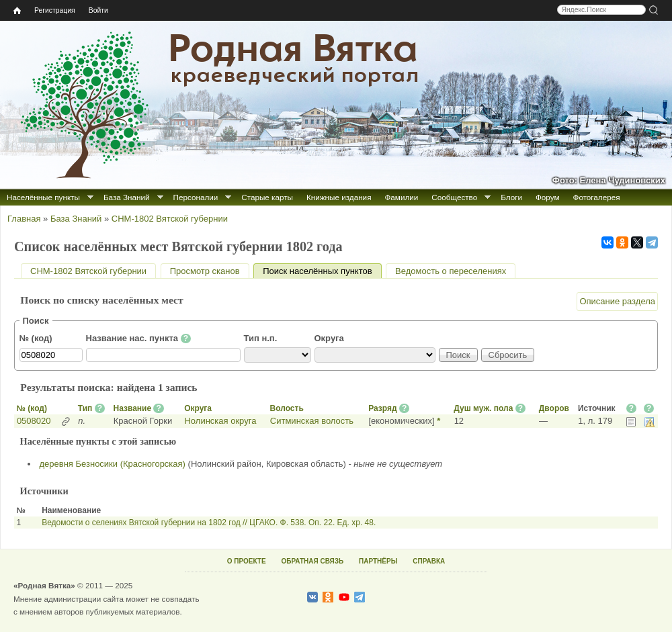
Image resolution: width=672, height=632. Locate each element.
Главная (24, 219)
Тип (85, 408)
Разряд (382, 408)
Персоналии (196, 197)
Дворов (554, 408)
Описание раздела (617, 301)
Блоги (511, 197)
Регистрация (55, 10)
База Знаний (127, 197)
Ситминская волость (312, 421)
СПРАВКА (429, 561)
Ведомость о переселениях (451, 271)
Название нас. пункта (139, 338)
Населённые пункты (43, 197)
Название (132, 408)
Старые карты (267, 197)
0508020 (34, 421)
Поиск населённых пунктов (322, 271)
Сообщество (454, 197)
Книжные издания (339, 197)
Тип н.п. (261, 338)
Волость (287, 408)
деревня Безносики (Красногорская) (113, 464)
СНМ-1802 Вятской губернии (170, 219)
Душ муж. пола (483, 408)
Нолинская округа (220, 421)
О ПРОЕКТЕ (247, 561)
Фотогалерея (597, 197)
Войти (98, 10)
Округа (329, 338)
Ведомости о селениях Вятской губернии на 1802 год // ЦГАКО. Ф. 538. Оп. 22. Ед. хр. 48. (209, 523)
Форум (548, 197)
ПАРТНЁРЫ (378, 561)
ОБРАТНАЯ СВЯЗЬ (312, 561)
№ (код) (36, 338)
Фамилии (401, 197)
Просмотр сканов (205, 271)
